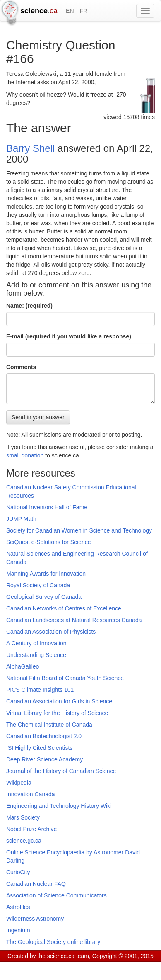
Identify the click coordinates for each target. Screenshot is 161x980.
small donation (25, 455)
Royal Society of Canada (38, 585)
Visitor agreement (111, 966)
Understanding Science (36, 655)
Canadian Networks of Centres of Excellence (64, 608)
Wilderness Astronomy (35, 919)
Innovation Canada (31, 794)
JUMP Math (21, 519)
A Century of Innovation (36, 643)
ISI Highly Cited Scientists (39, 748)
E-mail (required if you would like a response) (69, 336)
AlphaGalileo (23, 666)
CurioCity (18, 872)
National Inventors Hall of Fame (47, 507)
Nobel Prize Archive (31, 829)
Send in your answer (38, 417)
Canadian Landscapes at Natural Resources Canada (74, 620)
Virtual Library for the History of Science (57, 713)
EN (70, 11)
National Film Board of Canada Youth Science (65, 678)
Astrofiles (18, 907)
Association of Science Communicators (56, 895)
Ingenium (18, 930)
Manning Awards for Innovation (46, 574)
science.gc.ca (24, 841)
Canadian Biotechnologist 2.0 (44, 736)
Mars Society (23, 817)
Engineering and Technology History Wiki (59, 806)
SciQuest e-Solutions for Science (49, 542)
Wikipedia (19, 783)
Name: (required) (29, 306)
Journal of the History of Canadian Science (61, 771)
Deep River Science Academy (44, 759)
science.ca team (68, 956)
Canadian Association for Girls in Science (59, 701)
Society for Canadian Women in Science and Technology (79, 530)
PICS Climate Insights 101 (40, 690)
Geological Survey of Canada (44, 597)
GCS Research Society (55, 966)
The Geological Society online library (53, 942)
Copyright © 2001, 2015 (123, 956)
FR (83, 11)
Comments (21, 367)
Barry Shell (30, 148)
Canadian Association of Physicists (51, 632)
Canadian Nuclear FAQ (36, 884)
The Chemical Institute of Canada (49, 725)
